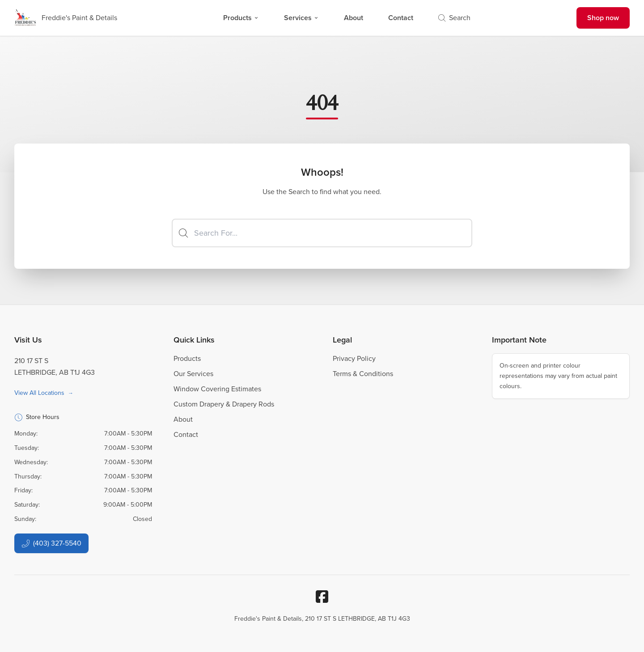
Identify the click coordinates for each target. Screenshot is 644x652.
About (354, 18)
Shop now (603, 18)
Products (241, 18)
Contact (401, 18)
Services (301, 18)
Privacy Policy (354, 358)
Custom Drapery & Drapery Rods (224, 404)
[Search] (322, 233)
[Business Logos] (66, 18)
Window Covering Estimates (217, 389)
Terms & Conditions (363, 374)
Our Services (193, 374)
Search (454, 18)
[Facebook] (322, 597)
